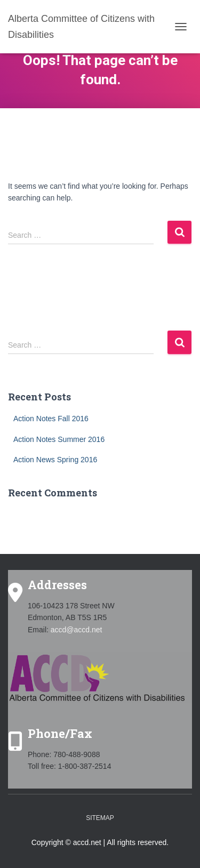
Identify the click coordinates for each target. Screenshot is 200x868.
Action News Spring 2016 (55, 460)
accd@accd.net (77, 630)
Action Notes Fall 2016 (51, 419)
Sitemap (100, 818)
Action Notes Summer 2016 (59, 439)
